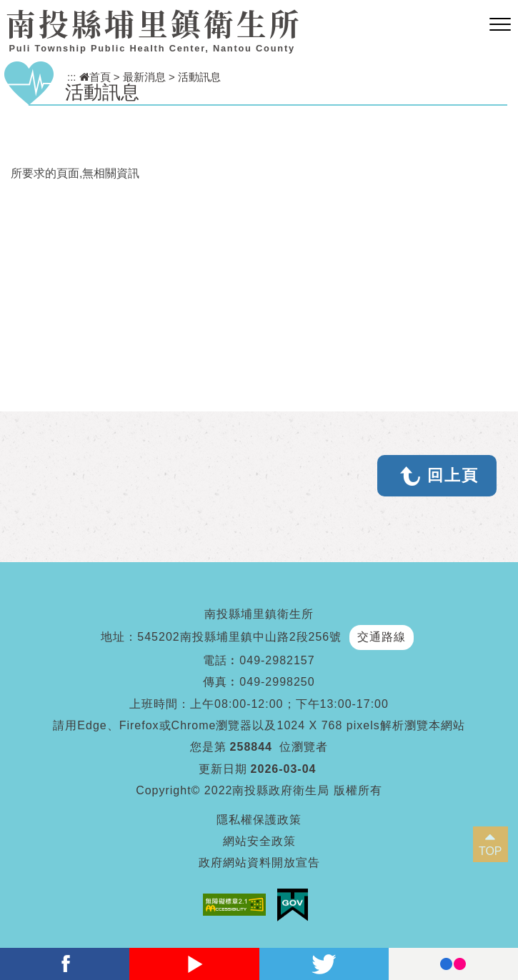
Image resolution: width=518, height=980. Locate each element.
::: (72, 77)
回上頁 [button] (453, 475)
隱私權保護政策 (259, 820)
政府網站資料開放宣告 (259, 862)
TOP (490, 851)
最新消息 (144, 77)
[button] (500, 25)
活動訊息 (199, 77)
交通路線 (382, 637)
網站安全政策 (259, 841)
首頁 (95, 77)
